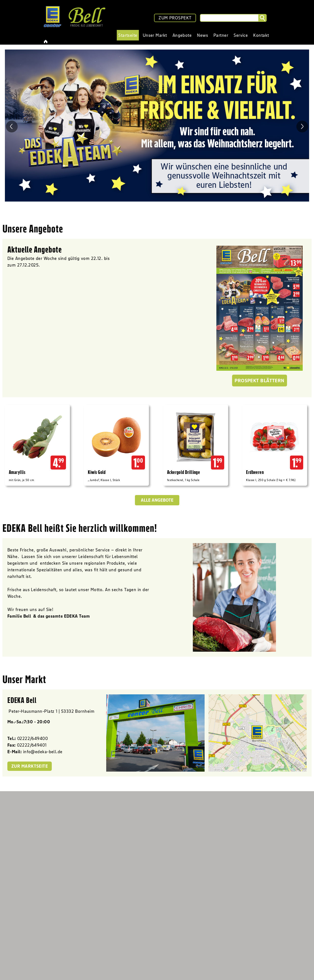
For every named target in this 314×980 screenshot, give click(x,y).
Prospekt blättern (260, 381)
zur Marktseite (30, 766)
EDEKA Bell (22, 700)
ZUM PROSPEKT (175, 18)
